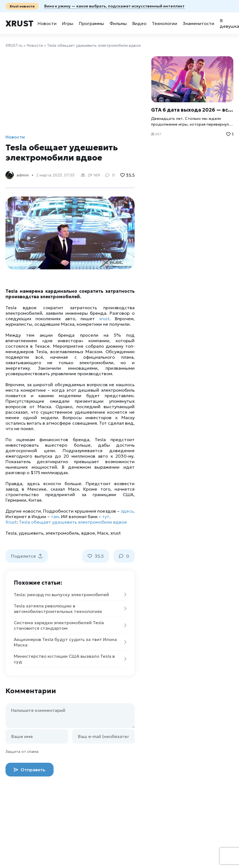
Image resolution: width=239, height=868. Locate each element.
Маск (103, 533)
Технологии (165, 23)
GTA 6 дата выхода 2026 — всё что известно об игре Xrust (192, 110)
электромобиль (62, 533)
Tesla (11, 533)
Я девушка (229, 23)
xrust (104, 319)
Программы (91, 23)
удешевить (31, 533)
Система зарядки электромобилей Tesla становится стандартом (70, 625)
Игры (68, 23)
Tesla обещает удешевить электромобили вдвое (73, 522)
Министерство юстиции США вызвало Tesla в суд (70, 659)
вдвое (88, 533)
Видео (139, 23)
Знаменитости (198, 23)
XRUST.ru (14, 45)
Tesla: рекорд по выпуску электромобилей (70, 595)
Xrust (20, 24)
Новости (47, 23)
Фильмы (118, 23)
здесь (127, 511)
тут (106, 516)
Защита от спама (22, 751)
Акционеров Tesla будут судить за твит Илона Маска (70, 642)
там (55, 516)
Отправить (30, 770)
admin (23, 175)
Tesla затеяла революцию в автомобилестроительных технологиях (70, 609)
